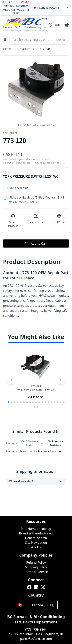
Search (24, 451)
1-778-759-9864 (21, 2)
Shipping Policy (36, 567)
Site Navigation (36, 543)
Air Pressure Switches (55, 443)
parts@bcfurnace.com (36, 639)
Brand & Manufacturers (36, 533)
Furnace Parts (25, 49)
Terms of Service (36, 572)
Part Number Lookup (36, 529)
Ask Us (36, 547)
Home (7, 49)
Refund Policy (36, 563)
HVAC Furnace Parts (29, 443)
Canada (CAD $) (36, 605)
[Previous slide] (12, 380)
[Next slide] (60, 380)
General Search (36, 538)
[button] (8, 402)
